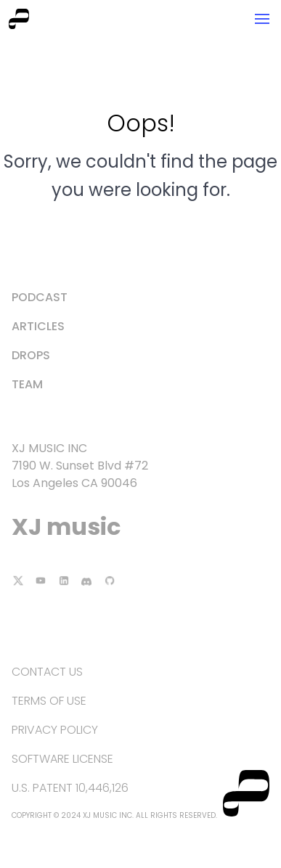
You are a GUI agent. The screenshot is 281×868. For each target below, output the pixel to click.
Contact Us (47, 672)
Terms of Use (49, 701)
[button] (262, 19)
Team (27, 384)
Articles (38, 326)
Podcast (40, 297)
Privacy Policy (55, 730)
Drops (31, 355)
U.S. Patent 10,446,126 (70, 788)
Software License (62, 759)
